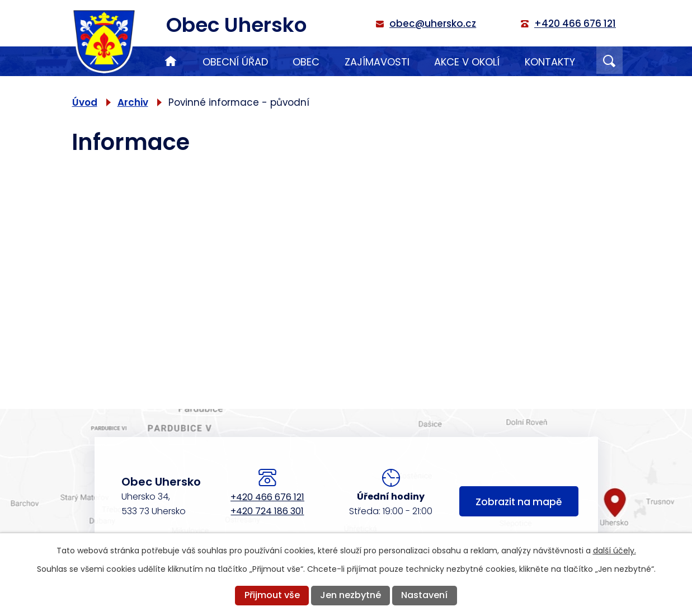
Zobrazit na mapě (519, 502)
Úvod (171, 61)
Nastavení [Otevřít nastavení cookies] (424, 595)
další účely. (615, 551)
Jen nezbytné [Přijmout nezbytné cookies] (350, 595)
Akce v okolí (467, 62)
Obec (306, 62)
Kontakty (550, 62)
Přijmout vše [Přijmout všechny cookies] (272, 595)
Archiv (133, 102)
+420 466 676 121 (267, 497)
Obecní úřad (235, 62)
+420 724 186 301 (267, 511)
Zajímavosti (377, 62)
